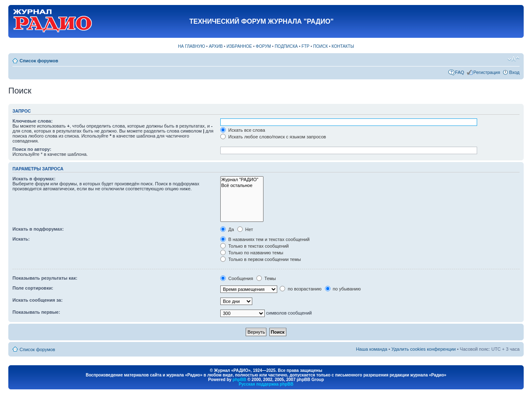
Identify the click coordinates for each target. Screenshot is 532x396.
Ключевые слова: (33, 121)
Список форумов (39, 61)
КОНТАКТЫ (343, 46)
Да (227, 229)
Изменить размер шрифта (514, 59)
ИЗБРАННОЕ (239, 46)
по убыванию (343, 289)
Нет (245, 229)
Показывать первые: (36, 312)
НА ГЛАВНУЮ (191, 46)
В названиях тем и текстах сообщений (265, 239)
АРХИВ (216, 46)
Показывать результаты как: (45, 278)
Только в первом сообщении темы (261, 259)
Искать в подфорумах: (38, 229)
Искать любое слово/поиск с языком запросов (273, 137)
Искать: (21, 239)
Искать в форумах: (34, 179)
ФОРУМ (263, 46)
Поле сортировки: (33, 288)
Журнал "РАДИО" (242, 180)
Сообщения (237, 278)
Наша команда (371, 349)
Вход (514, 72)
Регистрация (487, 72)
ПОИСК (321, 46)
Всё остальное (242, 186)
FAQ (460, 72)
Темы (266, 278)
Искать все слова (243, 130)
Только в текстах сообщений (255, 246)
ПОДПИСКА (286, 46)
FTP (306, 46)
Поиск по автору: (32, 149)
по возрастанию (300, 289)
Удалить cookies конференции (424, 349)
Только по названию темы (252, 253)
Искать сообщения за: (38, 300)
